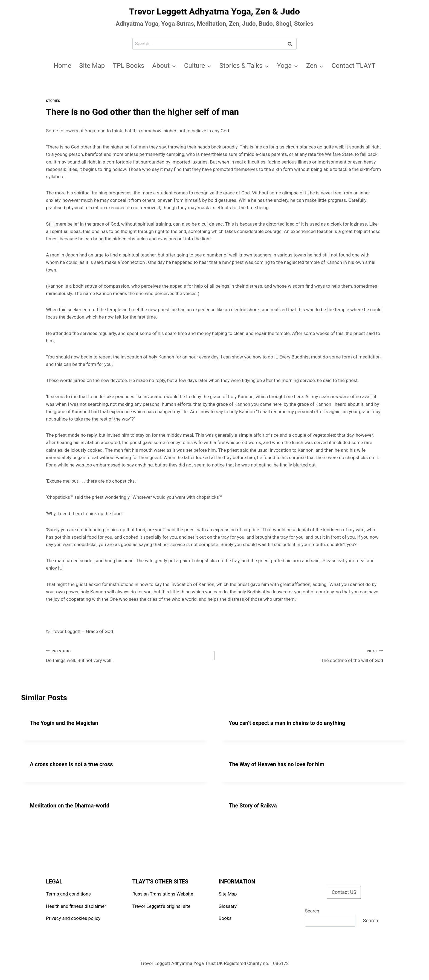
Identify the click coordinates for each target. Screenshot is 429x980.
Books (225, 918)
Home (63, 66)
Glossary (228, 906)
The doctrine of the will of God (301, 655)
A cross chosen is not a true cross (71, 764)
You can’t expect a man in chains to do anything (287, 723)
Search (312, 911)
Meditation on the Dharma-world (70, 806)
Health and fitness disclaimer (76, 906)
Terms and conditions (68, 894)
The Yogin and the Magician (64, 723)
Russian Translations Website (163, 894)
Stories (53, 101)
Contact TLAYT (353, 66)
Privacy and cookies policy (73, 918)
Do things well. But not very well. (128, 655)
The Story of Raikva (253, 806)
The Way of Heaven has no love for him (276, 764)
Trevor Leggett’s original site (161, 906)
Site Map (92, 66)
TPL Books (128, 66)
